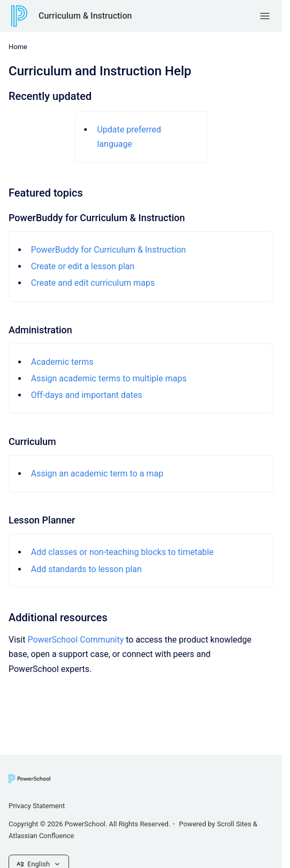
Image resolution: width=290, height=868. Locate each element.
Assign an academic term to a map (97, 474)
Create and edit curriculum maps (93, 283)
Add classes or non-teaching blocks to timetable (123, 552)
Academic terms (62, 362)
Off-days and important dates (87, 395)
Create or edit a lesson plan (83, 266)
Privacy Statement (37, 806)
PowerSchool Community (75, 640)
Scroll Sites (234, 824)
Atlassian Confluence (41, 836)
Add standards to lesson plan (86, 569)
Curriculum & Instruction (85, 16)
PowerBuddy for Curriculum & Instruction (109, 250)
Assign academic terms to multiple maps (109, 378)
